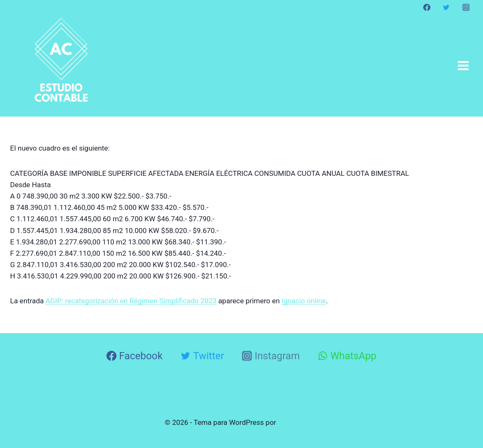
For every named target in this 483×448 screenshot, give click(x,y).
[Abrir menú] (463, 65)
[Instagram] (466, 7)
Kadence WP (298, 422)
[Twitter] (446, 7)
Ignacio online (304, 301)
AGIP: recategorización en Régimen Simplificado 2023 (131, 301)
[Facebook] (427, 7)
